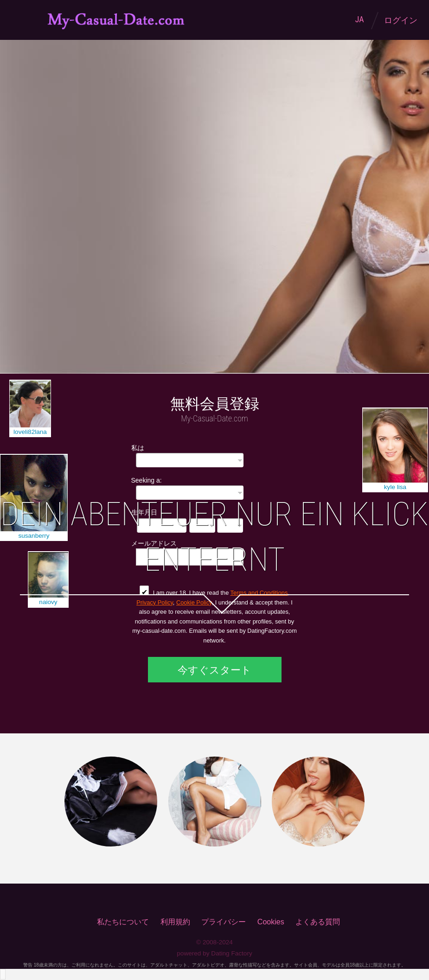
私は (138, 448)
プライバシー (224, 922)
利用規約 (175, 922)
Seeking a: (147, 480)
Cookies (271, 922)
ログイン (401, 20)
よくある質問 (318, 922)
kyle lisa (395, 487)
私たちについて (123, 922)
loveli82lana (30, 432)
